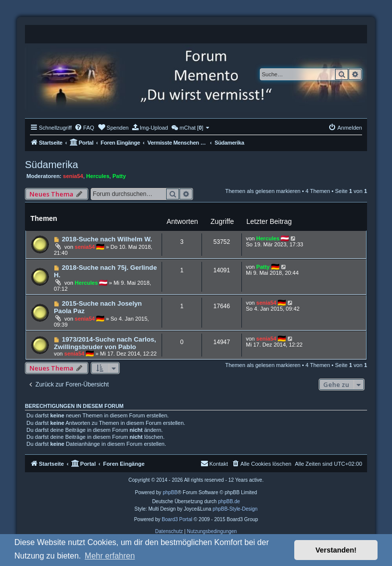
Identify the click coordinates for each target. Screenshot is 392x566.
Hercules (98, 176)
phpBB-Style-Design (235, 509)
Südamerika (52, 165)
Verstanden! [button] (336, 550)
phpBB (170, 492)
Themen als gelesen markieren (263, 191)
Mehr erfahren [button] (110, 556)
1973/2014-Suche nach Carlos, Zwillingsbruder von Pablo (105, 343)
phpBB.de (229, 501)
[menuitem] (84, 128)
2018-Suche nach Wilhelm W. (107, 239)
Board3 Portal (177, 519)
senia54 (73, 176)
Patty (119, 176)
